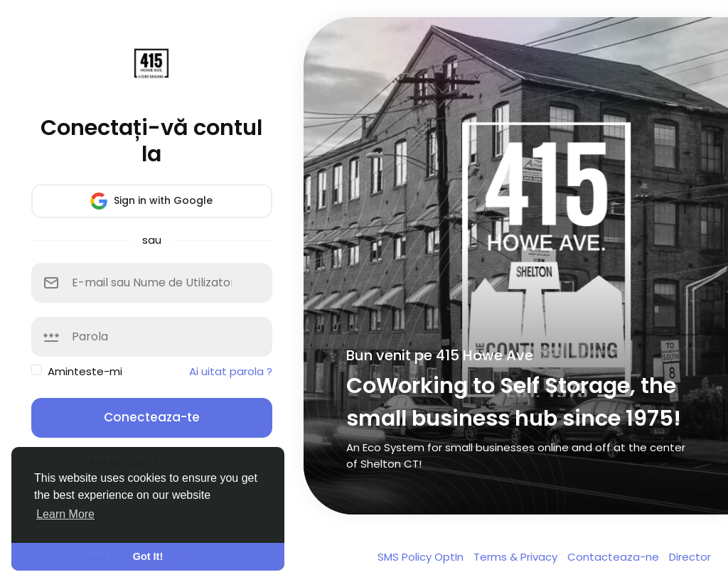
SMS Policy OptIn (422, 557)
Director (690, 557)
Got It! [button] (148, 556)
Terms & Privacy (517, 557)
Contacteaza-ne (615, 557)
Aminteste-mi (85, 371)
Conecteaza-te (152, 417)
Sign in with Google (151, 201)
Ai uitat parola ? (231, 371)
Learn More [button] (65, 514)
